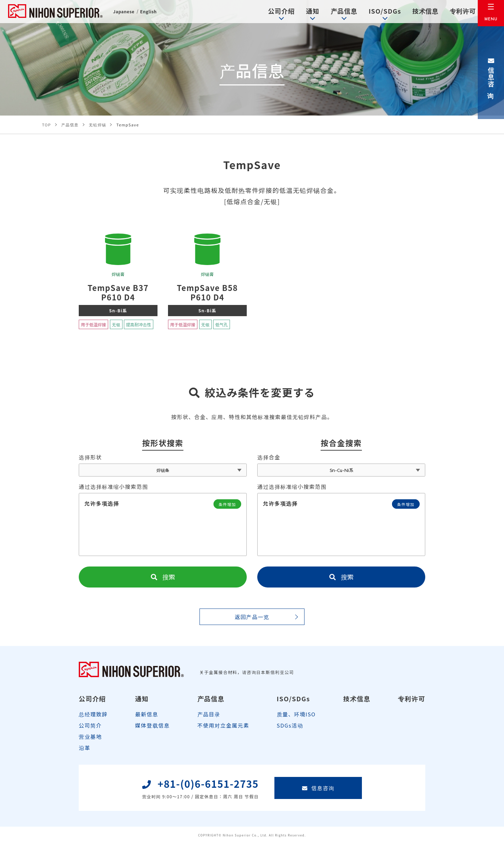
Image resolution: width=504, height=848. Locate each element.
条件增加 (226, 507)
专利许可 (454, 12)
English (152, 13)
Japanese (125, 13)
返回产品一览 (252, 620)
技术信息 (415, 12)
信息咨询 (491, 73)
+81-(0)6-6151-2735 (201, 793)
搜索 (163, 580)
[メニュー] (491, 13)
